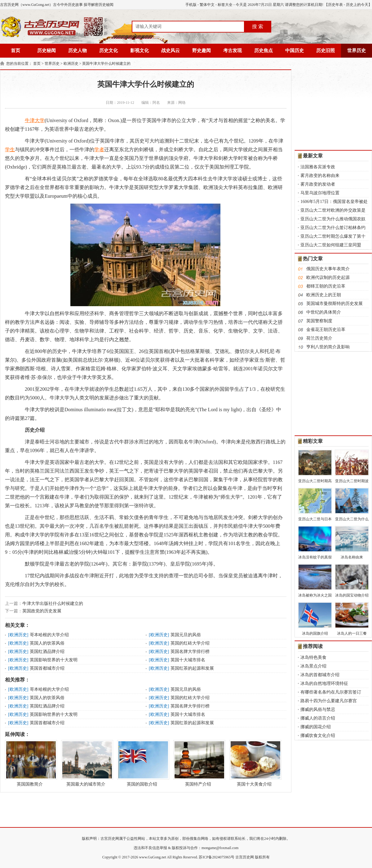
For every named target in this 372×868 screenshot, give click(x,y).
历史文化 (108, 51)
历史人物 (77, 51)
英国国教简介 (30, 763)
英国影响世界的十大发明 (54, 660)
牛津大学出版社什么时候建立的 (53, 604)
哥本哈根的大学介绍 (49, 635)
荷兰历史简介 (319, 338)
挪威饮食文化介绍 (318, 736)
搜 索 (258, 26)
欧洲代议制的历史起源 (328, 278)
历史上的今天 (357, 5)
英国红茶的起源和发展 (192, 668)
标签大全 (225, 5)
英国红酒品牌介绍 (47, 652)
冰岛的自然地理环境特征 (324, 683)
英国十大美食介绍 (254, 763)
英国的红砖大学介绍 (190, 643)
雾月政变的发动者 (318, 184)
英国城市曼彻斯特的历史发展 (334, 304)
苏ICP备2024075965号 (217, 857)
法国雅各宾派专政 (318, 167)
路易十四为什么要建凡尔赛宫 (329, 701)
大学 (40, 120)
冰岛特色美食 (313, 657)
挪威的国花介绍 (316, 727)
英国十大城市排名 (188, 660)
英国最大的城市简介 (86, 763)
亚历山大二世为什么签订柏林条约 (333, 228)
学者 (99, 150)
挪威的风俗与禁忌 (318, 709)
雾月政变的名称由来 (320, 176)
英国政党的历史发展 (42, 611)
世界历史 (356, 51)
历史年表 (335, 5)
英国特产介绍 (198, 763)
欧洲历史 (71, 64)
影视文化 (139, 51)
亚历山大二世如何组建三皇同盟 (331, 245)
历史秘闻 (46, 51)
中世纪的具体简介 (324, 312)
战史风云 (170, 51)
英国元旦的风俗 (186, 635)
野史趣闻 (201, 51)
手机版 (191, 5)
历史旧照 (325, 51)
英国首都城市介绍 (47, 668)
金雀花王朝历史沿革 (326, 330)
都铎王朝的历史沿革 (326, 286)
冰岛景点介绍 (313, 666)
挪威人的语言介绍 (318, 718)
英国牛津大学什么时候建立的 (106, 64)
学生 (10, 150)
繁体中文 (207, 5)
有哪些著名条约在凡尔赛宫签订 (331, 692)
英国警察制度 (319, 321)
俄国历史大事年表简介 (328, 269)
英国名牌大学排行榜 (190, 652)
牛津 (30, 120)
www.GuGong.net (153, 857)
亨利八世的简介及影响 (328, 347)
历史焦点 (263, 51)
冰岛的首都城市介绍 (320, 675)
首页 (15, 51)
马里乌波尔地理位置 (320, 193)
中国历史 (294, 51)
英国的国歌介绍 (142, 763)
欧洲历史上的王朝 (324, 295)
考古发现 (232, 51)
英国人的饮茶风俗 (47, 643)
